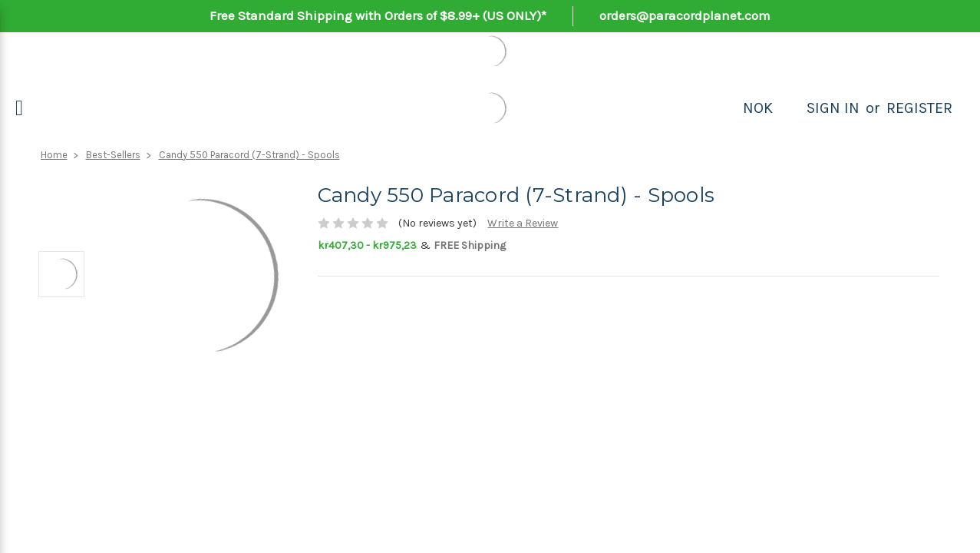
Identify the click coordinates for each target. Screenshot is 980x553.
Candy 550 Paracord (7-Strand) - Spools (249, 155)
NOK (758, 108)
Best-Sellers (113, 155)
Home (54, 155)
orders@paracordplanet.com (685, 15)
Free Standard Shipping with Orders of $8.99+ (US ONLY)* (378, 15)
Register (919, 108)
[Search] (790, 108)
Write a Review (523, 223)
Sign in (833, 108)
